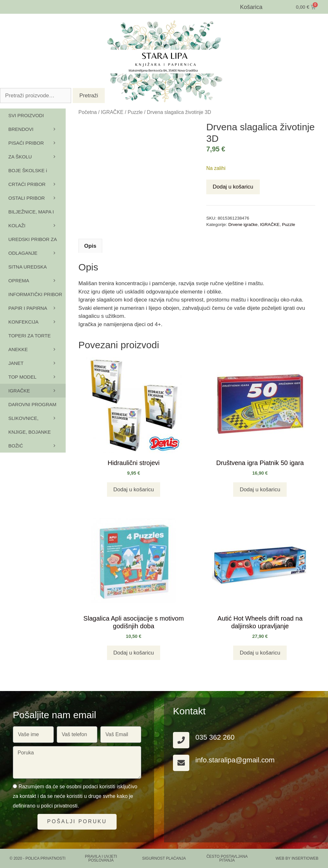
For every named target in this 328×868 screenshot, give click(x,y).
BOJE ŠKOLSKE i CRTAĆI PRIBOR (37, 179)
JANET (16, 363)
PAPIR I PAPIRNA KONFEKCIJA (37, 317)
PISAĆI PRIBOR (37, 143)
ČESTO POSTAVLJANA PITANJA (227, 858)
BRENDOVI (37, 129)
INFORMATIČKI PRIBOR (37, 296)
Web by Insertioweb (297, 858)
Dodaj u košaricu (233, 187)
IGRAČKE (112, 112)
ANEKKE (37, 351)
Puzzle (135, 112)
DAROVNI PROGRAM (37, 406)
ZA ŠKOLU (37, 157)
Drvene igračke (243, 225)
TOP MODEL (37, 377)
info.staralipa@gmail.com (235, 760)
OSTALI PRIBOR (37, 198)
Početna (88, 112)
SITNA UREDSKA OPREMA (37, 276)
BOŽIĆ (16, 446)
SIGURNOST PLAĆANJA (164, 858)
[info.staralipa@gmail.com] (181, 763)
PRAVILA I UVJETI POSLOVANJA (101, 858)
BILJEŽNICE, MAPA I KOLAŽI (37, 221)
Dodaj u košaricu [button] (134, 490)
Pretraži (89, 96)
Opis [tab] (90, 246)
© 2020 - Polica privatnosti (37, 858)
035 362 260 (215, 737)
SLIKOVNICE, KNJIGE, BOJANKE (37, 427)
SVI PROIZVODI (26, 115)
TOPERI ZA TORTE (37, 338)
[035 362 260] (181, 740)
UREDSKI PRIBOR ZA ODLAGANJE (37, 248)
